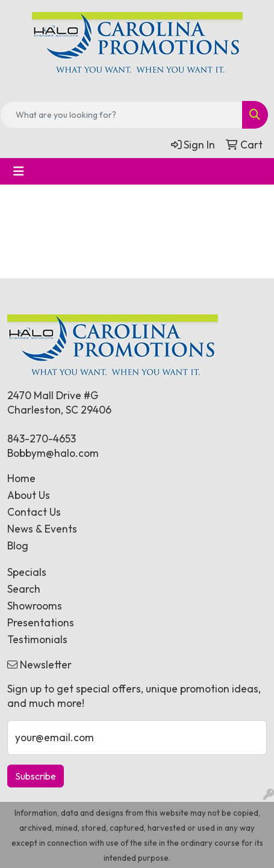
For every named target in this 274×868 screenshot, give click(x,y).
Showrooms (35, 606)
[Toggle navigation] (19, 171)
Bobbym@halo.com (53, 453)
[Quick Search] (121, 115)
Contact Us (34, 512)
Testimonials (37, 640)
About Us (29, 495)
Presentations (41, 623)
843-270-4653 (42, 439)
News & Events (42, 529)
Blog (18, 546)
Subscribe (36, 776)
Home (21, 478)
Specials (27, 572)
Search (24, 589)
